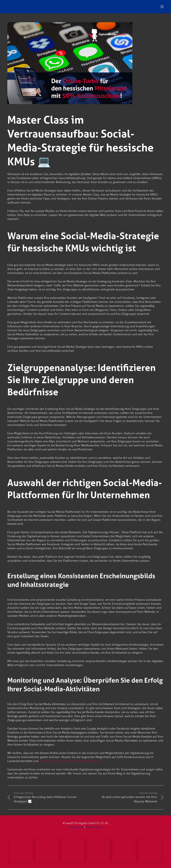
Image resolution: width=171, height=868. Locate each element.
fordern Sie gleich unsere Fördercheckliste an (69, 761)
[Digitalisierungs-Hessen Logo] (61, 7)
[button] (162, 7)
